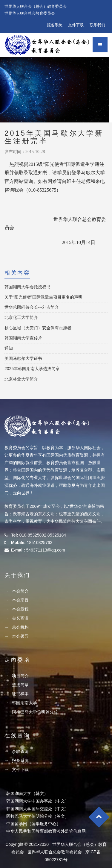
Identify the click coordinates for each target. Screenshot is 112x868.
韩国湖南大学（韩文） (27, 793)
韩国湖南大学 (24, 703)
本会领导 (20, 636)
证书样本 (20, 694)
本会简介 (20, 591)
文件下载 (76, 25)
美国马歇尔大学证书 (23, 358)
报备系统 (55, 25)
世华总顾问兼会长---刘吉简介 (32, 307)
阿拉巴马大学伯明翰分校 (35, 712)
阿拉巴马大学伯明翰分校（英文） (38, 816)
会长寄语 (20, 618)
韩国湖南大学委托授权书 (27, 287)
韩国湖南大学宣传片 (23, 338)
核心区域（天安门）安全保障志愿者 (38, 328)
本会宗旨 (20, 600)
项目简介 (20, 676)
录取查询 (20, 752)
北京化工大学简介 (21, 317)
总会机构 (20, 627)
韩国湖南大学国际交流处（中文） (38, 809)
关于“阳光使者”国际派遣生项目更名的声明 (43, 297)
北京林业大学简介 (21, 379)
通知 (9, 348)
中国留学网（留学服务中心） (33, 824)
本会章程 (20, 609)
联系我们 (97, 25)
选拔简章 (20, 685)
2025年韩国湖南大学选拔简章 (32, 369)
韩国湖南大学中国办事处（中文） (38, 801)
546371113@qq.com (45, 550)
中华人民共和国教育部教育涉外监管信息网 (46, 831)
